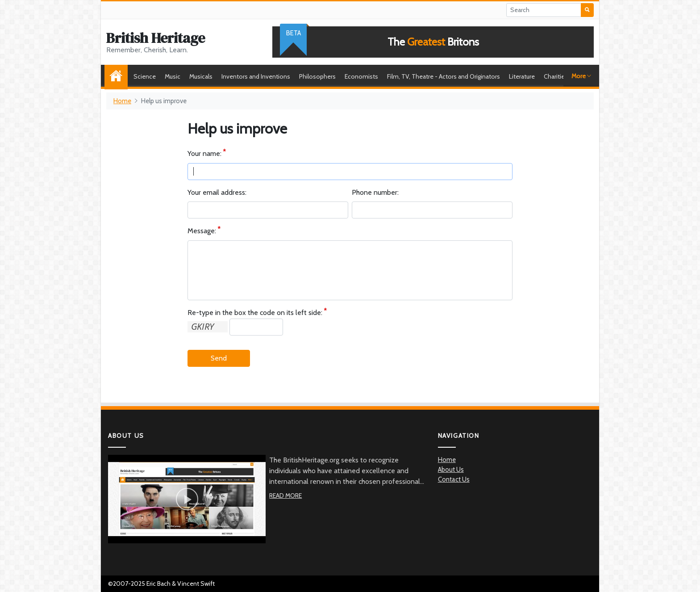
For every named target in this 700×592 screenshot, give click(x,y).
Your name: (204, 154)
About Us (451, 470)
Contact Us (454, 479)
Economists (361, 76)
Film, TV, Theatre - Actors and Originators (444, 76)
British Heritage (156, 38)
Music (173, 76)
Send (219, 358)
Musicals (201, 76)
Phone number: (375, 192)
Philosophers (317, 76)
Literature (522, 76)
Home (118, 76)
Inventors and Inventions (256, 76)
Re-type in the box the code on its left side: (255, 313)
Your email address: (217, 192)
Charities (556, 76)
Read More (285, 495)
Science (145, 76)
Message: (202, 231)
